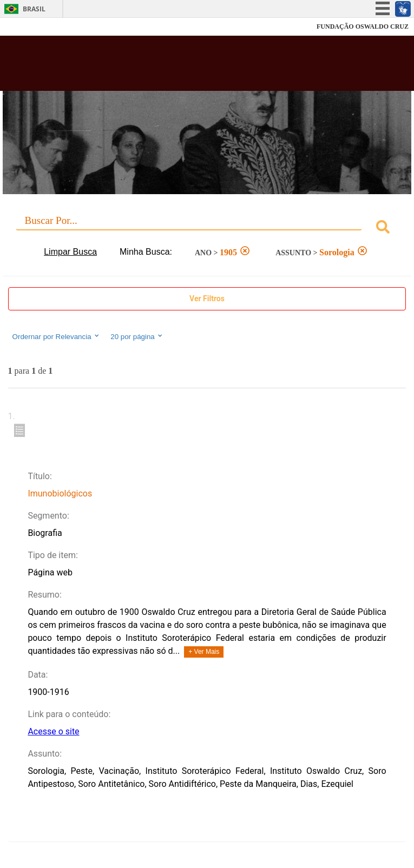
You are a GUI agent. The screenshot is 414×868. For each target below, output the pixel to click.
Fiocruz (32, 27)
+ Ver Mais (204, 652)
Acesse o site (53, 731)
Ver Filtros (207, 299)
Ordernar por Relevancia (57, 336)
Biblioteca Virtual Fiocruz (171, 67)
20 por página (137, 336)
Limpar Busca (70, 252)
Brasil (34, 9)
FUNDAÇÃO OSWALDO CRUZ (363, 26)
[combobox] (207, 228)
